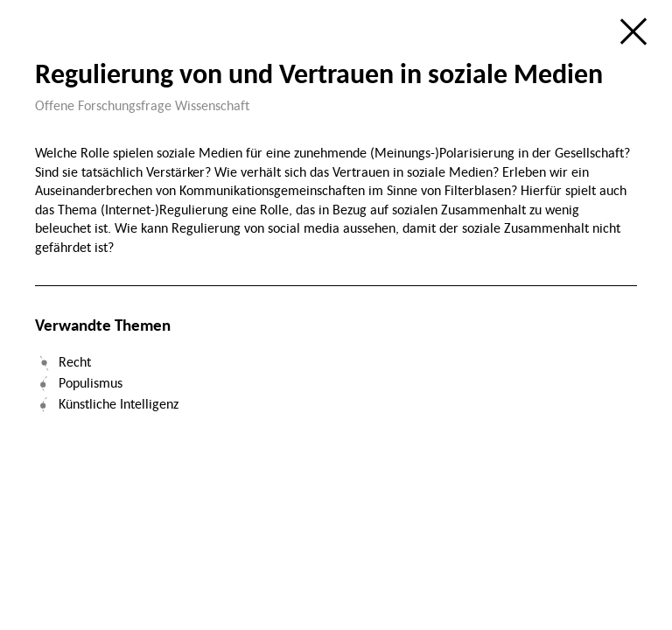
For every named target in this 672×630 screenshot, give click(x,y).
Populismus (91, 382)
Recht (75, 361)
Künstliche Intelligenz (119, 403)
